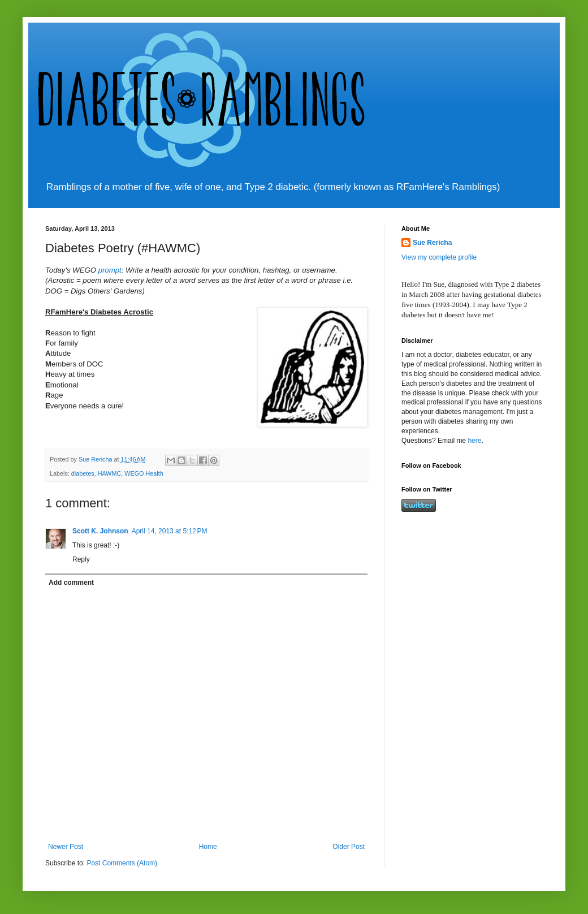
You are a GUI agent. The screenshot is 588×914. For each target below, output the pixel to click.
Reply (81, 559)
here (474, 441)
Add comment (71, 583)
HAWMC (110, 473)
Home (208, 847)
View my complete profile (439, 257)
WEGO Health (144, 473)
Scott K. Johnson (100, 531)
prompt (110, 270)
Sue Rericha (432, 243)
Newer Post (66, 847)
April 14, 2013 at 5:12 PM (170, 531)
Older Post (349, 847)
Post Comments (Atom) (122, 863)
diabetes (83, 473)
